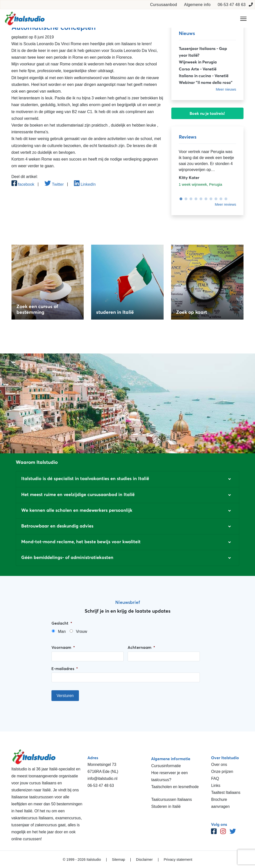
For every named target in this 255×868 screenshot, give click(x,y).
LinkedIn (85, 184)
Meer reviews (226, 204)
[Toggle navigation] (243, 19)
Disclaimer (144, 860)
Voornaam (63, 647)
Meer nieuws (226, 89)
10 (225, 199)
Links (216, 785)
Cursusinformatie (166, 766)
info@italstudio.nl (102, 779)
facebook (23, 184)
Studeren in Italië (166, 806)
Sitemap (119, 860)
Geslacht (62, 623)
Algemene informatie (171, 759)
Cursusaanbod (164, 5)
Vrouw (82, 631)
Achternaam (141, 647)
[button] (127, 479)
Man (62, 631)
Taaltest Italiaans (226, 792)
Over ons (219, 765)
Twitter (54, 184)
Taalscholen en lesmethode (175, 787)
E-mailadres (65, 669)
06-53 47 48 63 (232, 5)
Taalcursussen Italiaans (171, 799)
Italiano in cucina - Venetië (204, 76)
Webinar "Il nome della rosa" (206, 82)
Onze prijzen (222, 772)
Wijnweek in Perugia (198, 62)
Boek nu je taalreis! (207, 113)
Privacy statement (178, 860)
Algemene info (197, 5)
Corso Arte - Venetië (198, 69)
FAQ (215, 779)
